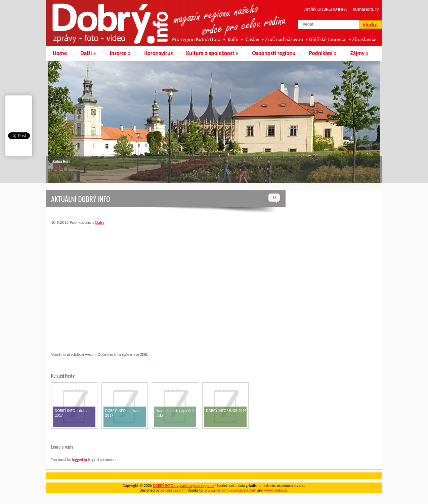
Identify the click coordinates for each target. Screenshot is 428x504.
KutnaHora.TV (366, 9)
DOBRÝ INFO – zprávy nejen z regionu (183, 486)
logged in (79, 460)
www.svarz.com (243, 490)
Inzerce (120, 53)
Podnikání (323, 53)
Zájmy (360, 53)
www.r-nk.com (217, 490)
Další (88, 53)
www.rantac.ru (276, 490)
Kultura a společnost (212, 53)
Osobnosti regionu (274, 53)
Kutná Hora (61, 161)
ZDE (143, 354)
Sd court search (173, 490)
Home (60, 53)
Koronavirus (159, 53)
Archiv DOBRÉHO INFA (326, 9)
